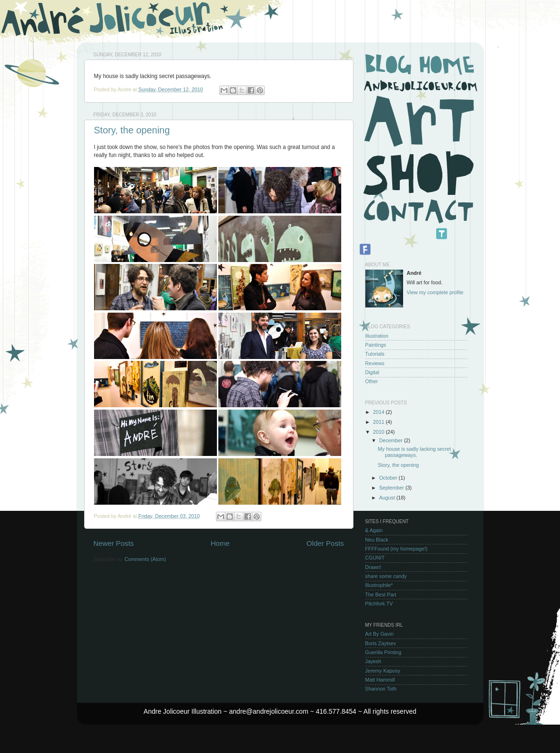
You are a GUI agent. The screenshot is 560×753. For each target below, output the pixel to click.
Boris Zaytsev (381, 643)
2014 (379, 412)
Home (220, 543)
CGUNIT (375, 558)
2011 (379, 422)
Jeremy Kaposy (383, 671)
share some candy (386, 576)
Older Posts (325, 543)
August (388, 498)
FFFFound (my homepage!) (396, 549)
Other (372, 381)
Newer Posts (114, 543)
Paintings (376, 345)
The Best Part (381, 595)
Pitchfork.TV (379, 604)
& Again (374, 530)
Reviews (375, 363)
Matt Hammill (380, 680)
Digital (372, 372)
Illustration (377, 336)
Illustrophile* (379, 585)
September (392, 488)
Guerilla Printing (383, 652)
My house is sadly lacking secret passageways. (414, 452)
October (389, 478)
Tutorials (375, 354)
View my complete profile (435, 292)
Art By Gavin (380, 634)
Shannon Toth (381, 689)
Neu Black (377, 540)
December (392, 440)
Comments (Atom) (146, 559)
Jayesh (373, 661)
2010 (379, 432)
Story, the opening (132, 130)
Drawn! (373, 567)
